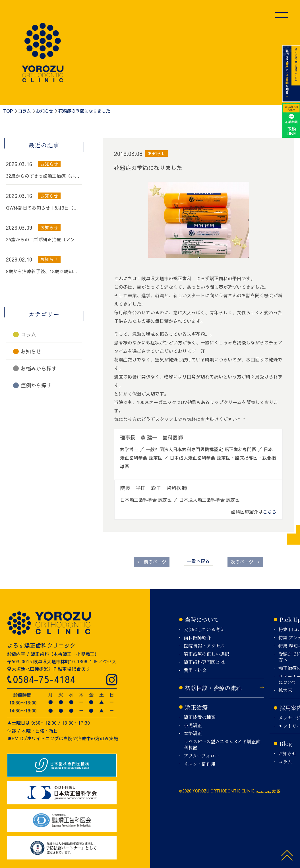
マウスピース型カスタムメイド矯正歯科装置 (222, 745)
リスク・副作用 (200, 764)
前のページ (152, 561)
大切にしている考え (204, 630)
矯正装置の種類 (200, 717)
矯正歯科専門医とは (204, 662)
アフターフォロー (201, 756)
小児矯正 (193, 726)
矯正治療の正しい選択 (206, 654)
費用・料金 (195, 671)
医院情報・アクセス (204, 646)
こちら (270, 512)
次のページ (245, 561)
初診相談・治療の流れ (213, 688)
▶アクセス (105, 661)
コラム (24, 111)
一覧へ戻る (198, 561)
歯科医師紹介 (197, 638)
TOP (8, 111)
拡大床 (285, 690)
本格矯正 (193, 734)
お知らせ (45, 111)
